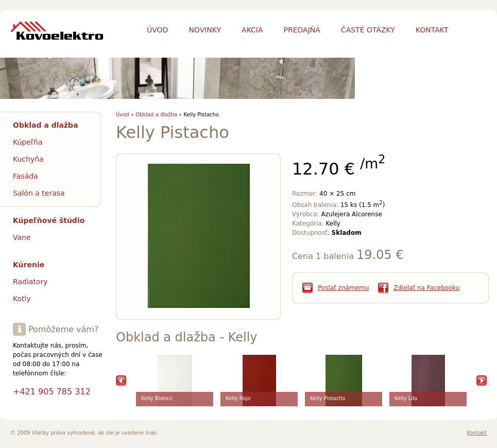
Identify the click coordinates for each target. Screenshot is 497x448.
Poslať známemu (343, 288)
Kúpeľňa (28, 142)
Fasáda (25, 176)
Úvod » (125, 115)
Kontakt (477, 433)
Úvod (157, 30)
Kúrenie (29, 265)
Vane (22, 237)
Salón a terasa (39, 193)
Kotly (22, 299)
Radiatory (30, 282)
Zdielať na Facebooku (426, 288)
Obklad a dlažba (46, 125)
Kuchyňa (28, 159)
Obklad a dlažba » (159, 115)
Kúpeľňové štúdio (49, 220)
